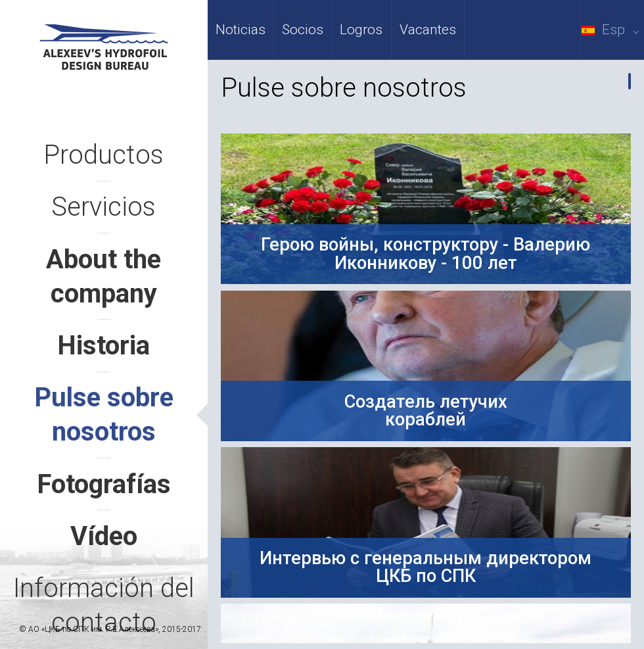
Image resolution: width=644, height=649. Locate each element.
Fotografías (104, 484)
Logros (361, 30)
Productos (103, 155)
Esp (613, 30)
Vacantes (428, 30)
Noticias (241, 30)
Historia (103, 346)
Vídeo (104, 536)
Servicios (103, 207)
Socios (303, 30)
